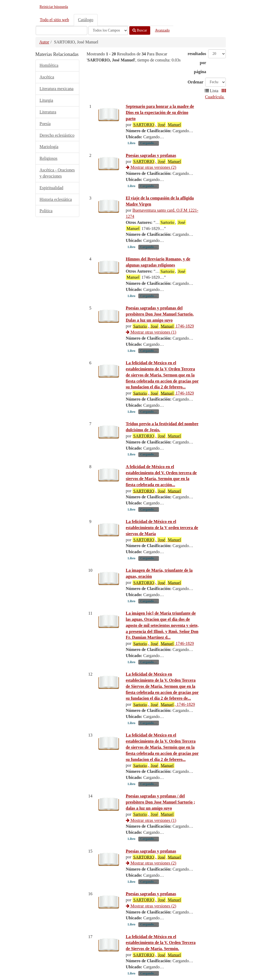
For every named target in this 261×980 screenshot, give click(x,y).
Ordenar (196, 82)
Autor (44, 42)
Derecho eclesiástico (57, 135)
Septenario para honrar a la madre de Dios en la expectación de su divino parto (160, 112)
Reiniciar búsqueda (54, 7)
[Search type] (108, 30)
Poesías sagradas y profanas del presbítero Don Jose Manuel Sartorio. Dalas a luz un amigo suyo (160, 314)
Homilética (49, 65)
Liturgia (46, 100)
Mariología (49, 147)
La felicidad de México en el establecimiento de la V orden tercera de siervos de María (162, 528)
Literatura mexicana (57, 89)
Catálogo (86, 20)
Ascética (47, 77)
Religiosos (49, 158)
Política (46, 211)
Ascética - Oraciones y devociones (57, 173)
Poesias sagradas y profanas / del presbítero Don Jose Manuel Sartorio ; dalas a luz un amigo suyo (161, 802)
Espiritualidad (52, 188)
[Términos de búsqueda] (61, 30)
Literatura (48, 112)
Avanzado (162, 30)
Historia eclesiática (56, 199)
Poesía (45, 124)
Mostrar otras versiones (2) (151, 167)
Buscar (140, 30)
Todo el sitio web (54, 20)
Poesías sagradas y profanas (151, 155)
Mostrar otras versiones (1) (151, 332)
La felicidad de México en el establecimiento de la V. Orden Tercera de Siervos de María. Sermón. (161, 943)
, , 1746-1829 (164, 704)
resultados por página (197, 63)
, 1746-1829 (163, 326)
